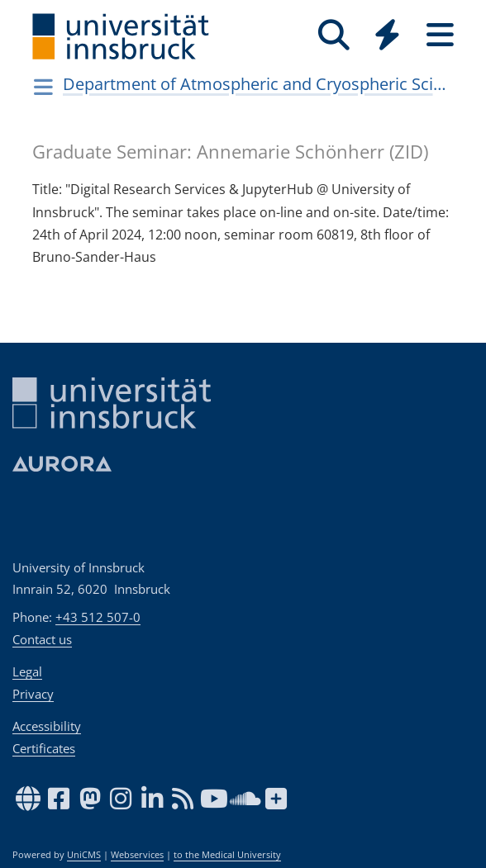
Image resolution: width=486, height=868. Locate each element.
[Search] (334, 35)
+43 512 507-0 (98, 617)
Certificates (44, 748)
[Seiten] (440, 35)
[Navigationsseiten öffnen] (43, 87)
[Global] (387, 37)
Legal (27, 671)
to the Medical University (227, 855)
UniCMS (84, 855)
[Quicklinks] (387, 35)
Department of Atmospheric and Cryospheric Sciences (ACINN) (257, 84)
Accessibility (47, 726)
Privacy (33, 694)
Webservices (137, 855)
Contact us (42, 639)
